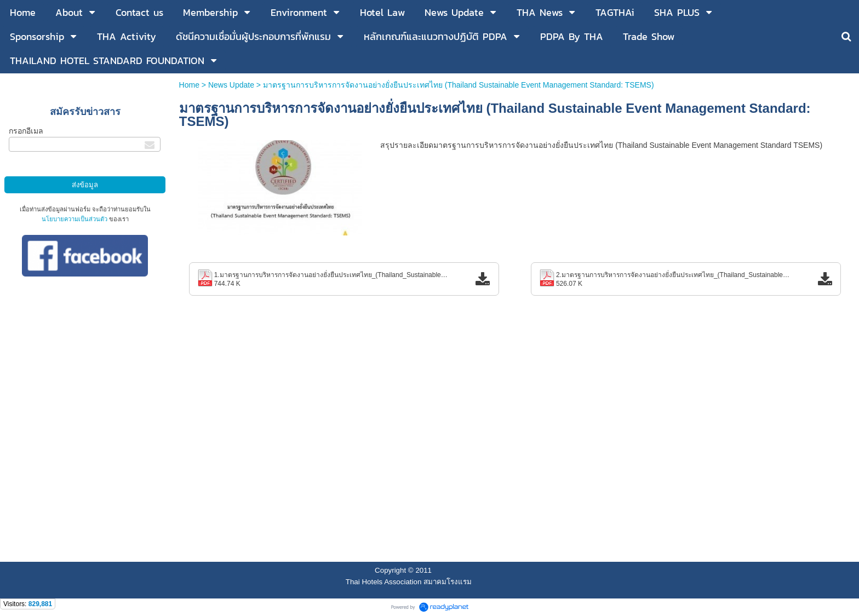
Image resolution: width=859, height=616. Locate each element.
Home (190, 85)
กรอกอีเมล (26, 131)
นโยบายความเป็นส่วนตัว (75, 219)
